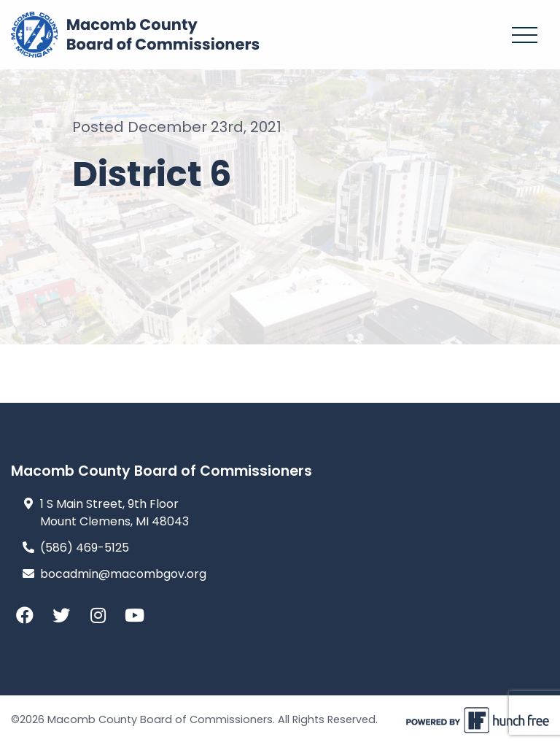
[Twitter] (66, 616)
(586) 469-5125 (85, 548)
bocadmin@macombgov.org (123, 574)
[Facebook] (29, 616)
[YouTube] (139, 616)
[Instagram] (102, 616)
